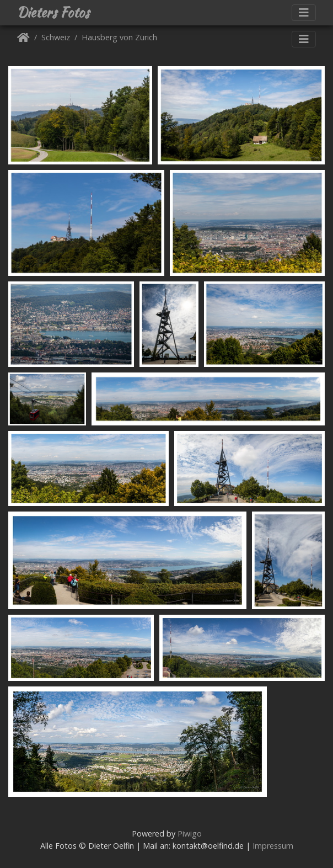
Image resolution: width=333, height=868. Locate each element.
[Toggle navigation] (304, 13)
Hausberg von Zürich (119, 38)
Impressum (273, 846)
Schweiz (56, 38)
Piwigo (190, 834)
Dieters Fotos (53, 13)
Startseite (23, 39)
